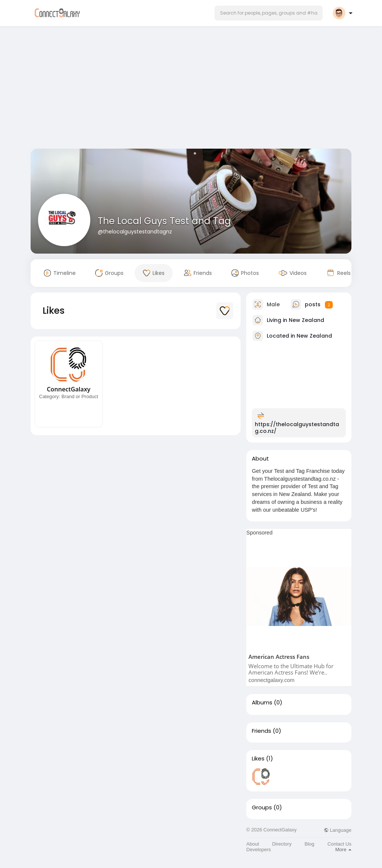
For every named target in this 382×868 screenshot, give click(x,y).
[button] (269, 13)
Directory (282, 844)
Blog (310, 844)
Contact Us (339, 844)
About (253, 844)
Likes (258, 759)
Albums (262, 703)
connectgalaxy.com (271, 680)
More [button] (343, 850)
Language (338, 830)
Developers (259, 850)
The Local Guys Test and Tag (164, 221)
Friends (262, 731)
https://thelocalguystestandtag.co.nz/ (297, 428)
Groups (262, 807)
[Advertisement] (191, 89)
